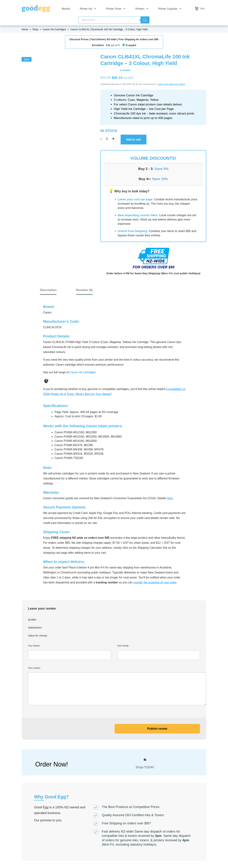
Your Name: (69, 652)
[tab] (90, 290)
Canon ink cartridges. (83, 372)
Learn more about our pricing (171, 84)
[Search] (145, 20)
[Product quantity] (107, 139)
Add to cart (133, 140)
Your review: (114, 686)
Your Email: (159, 652)
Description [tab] (51, 290)
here (170, 498)
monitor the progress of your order (155, 582)
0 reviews (125, 70)
